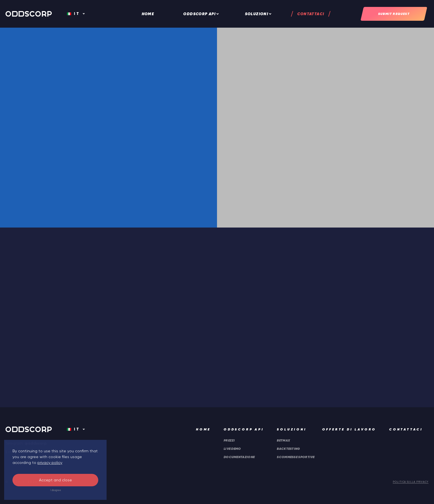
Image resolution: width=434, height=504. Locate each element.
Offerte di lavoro (349, 429)
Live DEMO (232, 449)
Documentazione (239, 457)
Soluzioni (257, 14)
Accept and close (55, 480)
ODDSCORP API (199, 14)
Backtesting (288, 449)
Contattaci (311, 14)
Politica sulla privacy (411, 482)
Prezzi (229, 440)
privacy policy (50, 463)
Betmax (283, 440)
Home (148, 14)
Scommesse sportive (296, 457)
